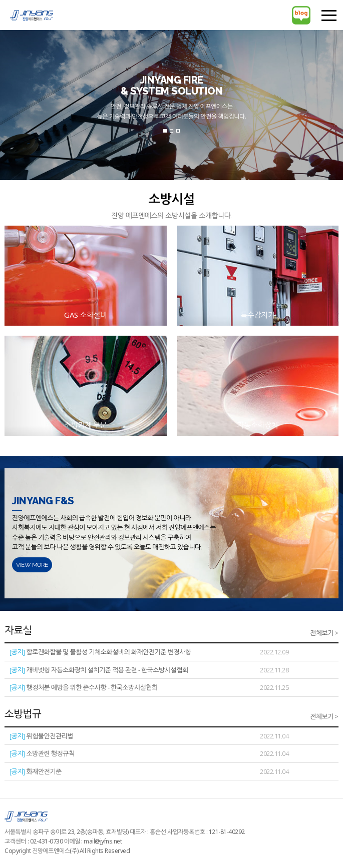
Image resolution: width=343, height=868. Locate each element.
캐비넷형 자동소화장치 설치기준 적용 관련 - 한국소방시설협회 (99, 670)
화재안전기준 (36, 772)
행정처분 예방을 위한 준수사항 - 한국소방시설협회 (84, 688)
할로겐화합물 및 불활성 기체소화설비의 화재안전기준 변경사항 (100, 652)
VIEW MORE (32, 565)
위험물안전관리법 (41, 736)
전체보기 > (324, 633)
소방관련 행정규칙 (42, 754)
